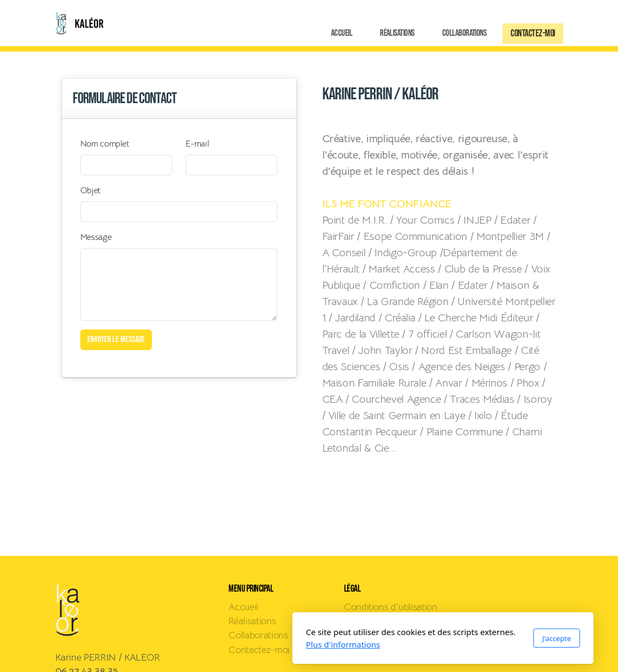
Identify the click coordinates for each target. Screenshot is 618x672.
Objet (90, 191)
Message (96, 237)
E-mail (197, 144)
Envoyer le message (116, 340)
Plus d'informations (209, 644)
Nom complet (105, 144)
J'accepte (423, 638)
